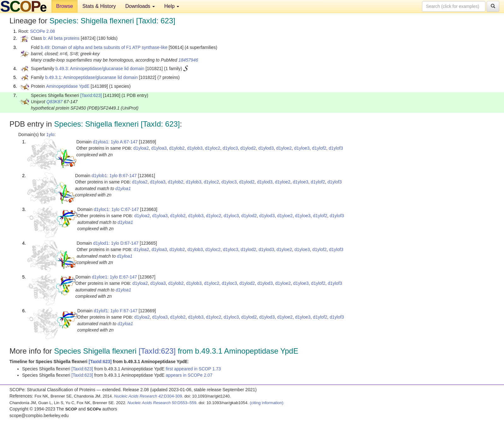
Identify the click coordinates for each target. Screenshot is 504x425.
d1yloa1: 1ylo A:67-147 (115, 142)
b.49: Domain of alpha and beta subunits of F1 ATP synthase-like (104, 47)
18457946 (188, 60)
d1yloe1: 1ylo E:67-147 (114, 277)
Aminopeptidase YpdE (68, 86)
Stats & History (99, 6)
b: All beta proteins (61, 38)
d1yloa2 (141, 148)
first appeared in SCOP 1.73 (193, 369)
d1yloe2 (284, 148)
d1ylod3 (266, 148)
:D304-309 (148, 396)
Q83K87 (54, 102)
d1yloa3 (159, 148)
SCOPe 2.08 (42, 31)
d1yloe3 (302, 148)
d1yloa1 (123, 189)
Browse (64, 6)
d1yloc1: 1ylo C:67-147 (116, 209)
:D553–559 (162, 403)
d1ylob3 (195, 148)
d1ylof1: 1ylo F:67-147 (116, 311)
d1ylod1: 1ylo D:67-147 (116, 243)
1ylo (50, 135)
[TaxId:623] (91, 95)
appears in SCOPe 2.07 (189, 375)
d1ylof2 (319, 148)
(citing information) (267, 403)
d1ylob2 (177, 148)
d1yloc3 (230, 148)
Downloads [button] (140, 6)
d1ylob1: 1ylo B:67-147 (114, 176)
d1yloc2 (213, 148)
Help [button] (172, 6)
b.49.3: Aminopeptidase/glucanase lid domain (100, 69)
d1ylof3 (336, 148)
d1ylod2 (248, 148)
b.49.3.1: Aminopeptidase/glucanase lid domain (91, 77)
